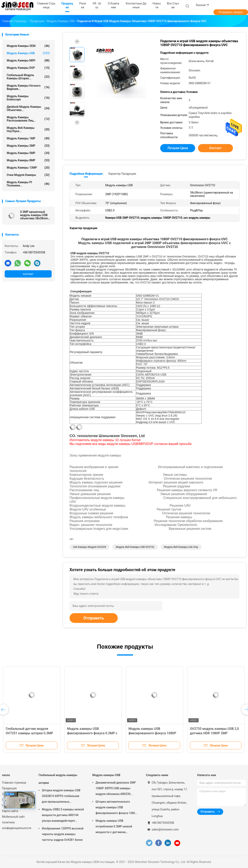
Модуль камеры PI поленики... (28, 184)
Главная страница (14, 783)
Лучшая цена (178, 148)
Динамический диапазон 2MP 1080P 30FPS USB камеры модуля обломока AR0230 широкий (116, 789)
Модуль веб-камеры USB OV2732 (135, 547)
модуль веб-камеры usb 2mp (181, 547)
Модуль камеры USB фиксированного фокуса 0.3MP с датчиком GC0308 (92, 733)
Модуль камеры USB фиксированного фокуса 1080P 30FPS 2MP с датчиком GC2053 (152, 733)
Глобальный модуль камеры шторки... (28, 77)
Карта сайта (10, 811)
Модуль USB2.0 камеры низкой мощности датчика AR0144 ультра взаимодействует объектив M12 (63, 816)
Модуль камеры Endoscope (28, 98)
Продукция (9, 788)
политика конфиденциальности (16, 825)
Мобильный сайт (13, 817)
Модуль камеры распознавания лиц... (28, 119)
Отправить (94, 618)
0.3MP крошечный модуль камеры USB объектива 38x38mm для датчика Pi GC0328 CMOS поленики (36, 215)
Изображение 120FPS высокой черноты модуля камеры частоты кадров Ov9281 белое (63, 834)
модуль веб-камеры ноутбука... (28, 129)
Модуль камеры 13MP (28, 168)
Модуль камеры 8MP (28, 160)
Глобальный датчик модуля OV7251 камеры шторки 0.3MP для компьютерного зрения (29, 733)
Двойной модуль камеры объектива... (28, 108)
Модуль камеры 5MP (28, 153)
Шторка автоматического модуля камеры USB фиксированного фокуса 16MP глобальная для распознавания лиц (117, 808)
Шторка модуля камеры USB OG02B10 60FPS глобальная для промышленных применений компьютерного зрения (61, 797)
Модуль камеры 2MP (28, 146)
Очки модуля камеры (28, 175)
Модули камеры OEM (28, 46)
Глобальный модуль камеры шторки (58, 779)
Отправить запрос (231, 12)
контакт (28, 274)
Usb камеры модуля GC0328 (90, 547)
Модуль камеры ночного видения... (28, 87)
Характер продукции (122, 174)
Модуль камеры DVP (28, 68)
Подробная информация (86, 174)
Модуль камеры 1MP (28, 138)
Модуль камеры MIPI (28, 60)
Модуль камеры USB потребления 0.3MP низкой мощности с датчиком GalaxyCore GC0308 (114, 827)
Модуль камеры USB (28, 53)
